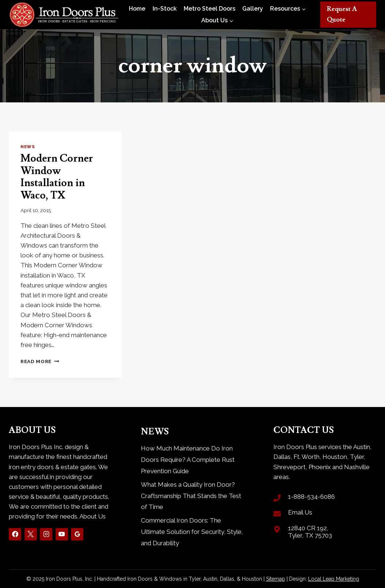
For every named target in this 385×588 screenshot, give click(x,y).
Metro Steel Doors (210, 9)
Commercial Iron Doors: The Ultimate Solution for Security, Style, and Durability (192, 532)
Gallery (253, 9)
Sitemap (276, 579)
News (28, 147)
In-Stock (165, 9)
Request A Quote (342, 14)
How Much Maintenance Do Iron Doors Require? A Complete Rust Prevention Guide (188, 459)
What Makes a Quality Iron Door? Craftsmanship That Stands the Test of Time (191, 496)
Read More (40, 361)
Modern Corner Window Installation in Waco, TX (57, 177)
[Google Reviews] (77, 534)
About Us (93, 516)
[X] (31, 534)
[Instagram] (46, 534)
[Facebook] (15, 534)
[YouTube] (62, 534)
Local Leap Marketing (334, 579)
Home (137, 9)
